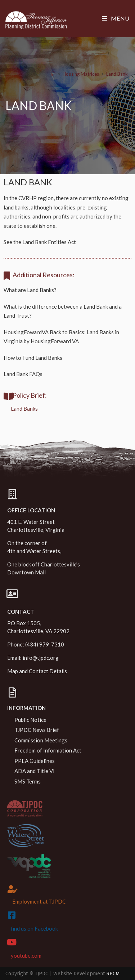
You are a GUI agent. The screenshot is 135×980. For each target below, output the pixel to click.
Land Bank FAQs (23, 374)
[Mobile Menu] (116, 18)
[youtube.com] (12, 942)
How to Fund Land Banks (33, 358)
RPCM (113, 974)
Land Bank (117, 74)
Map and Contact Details (37, 671)
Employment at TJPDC (39, 901)
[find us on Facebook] (12, 915)
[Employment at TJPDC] (13, 889)
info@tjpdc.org (41, 658)
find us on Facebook (34, 928)
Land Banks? (42, 290)
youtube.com (26, 955)
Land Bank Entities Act (49, 242)
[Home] (53, 74)
